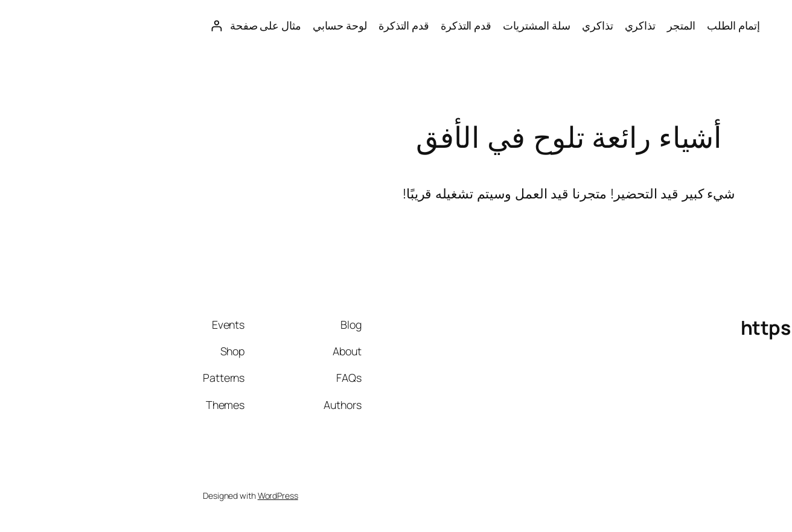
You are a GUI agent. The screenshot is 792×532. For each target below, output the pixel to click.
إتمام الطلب (561, 25)
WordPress (105, 496)
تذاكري (468, 25)
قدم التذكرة (293, 25)
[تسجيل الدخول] (44, 26)
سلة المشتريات (364, 25)
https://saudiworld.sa (697, 25)
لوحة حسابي (167, 25)
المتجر (508, 25)
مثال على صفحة (93, 25)
